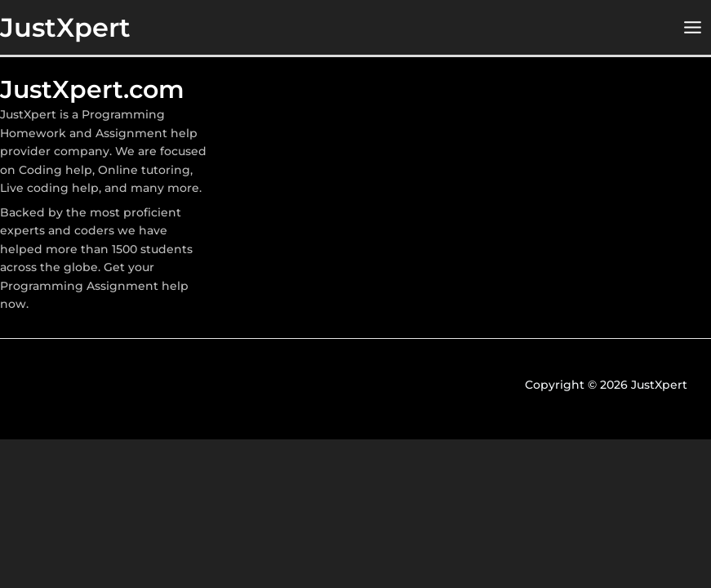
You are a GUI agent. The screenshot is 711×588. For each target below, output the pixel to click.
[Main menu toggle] (693, 28)
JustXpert (65, 27)
